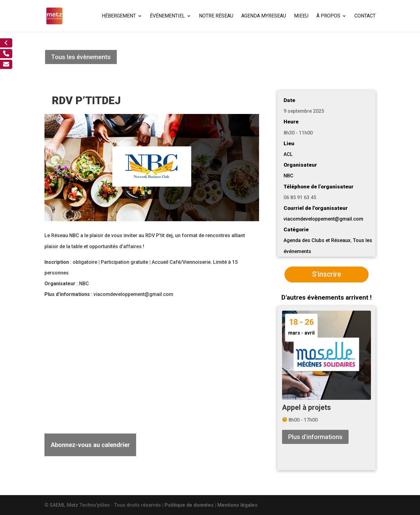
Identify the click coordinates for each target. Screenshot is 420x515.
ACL (288, 154)
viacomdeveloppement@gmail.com (323, 219)
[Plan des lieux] (152, 362)
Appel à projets (306, 408)
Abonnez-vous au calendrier (90, 445)
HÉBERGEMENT (119, 16)
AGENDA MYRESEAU (264, 16)
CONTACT (365, 16)
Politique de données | (191, 505)
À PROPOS (328, 16)
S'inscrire (326, 274)
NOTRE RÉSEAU (216, 16)
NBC (288, 176)
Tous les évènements (81, 57)
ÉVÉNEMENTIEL (167, 16)
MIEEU (301, 16)
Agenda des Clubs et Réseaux (317, 240)
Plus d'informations (315, 437)
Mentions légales (237, 505)
